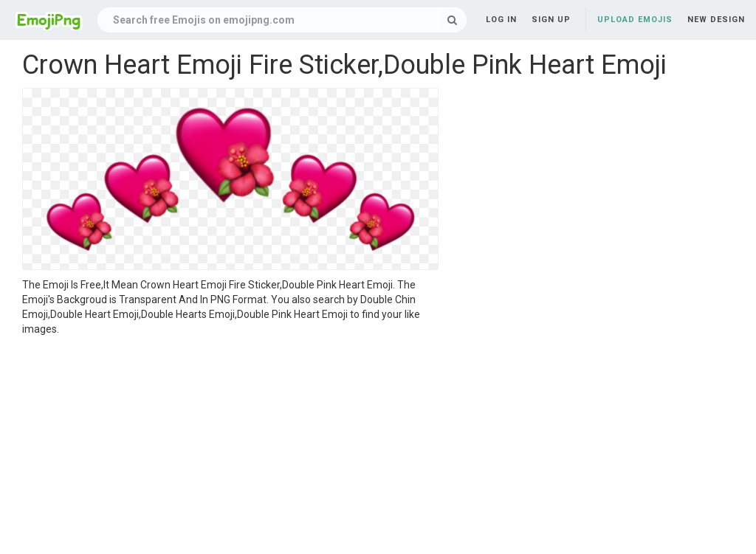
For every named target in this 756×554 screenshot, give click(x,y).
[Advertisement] (230, 447)
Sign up (551, 20)
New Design (716, 20)
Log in (501, 20)
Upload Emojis (635, 20)
